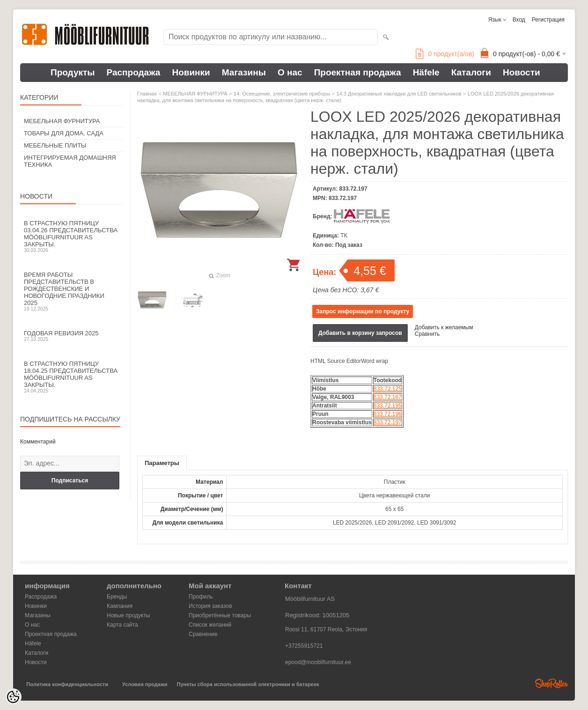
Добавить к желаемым (444, 327)
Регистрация (548, 20)
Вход (519, 20)
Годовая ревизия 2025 (72, 336)
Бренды (117, 597)
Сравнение (203, 634)
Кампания (120, 606)
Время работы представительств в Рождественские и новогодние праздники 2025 (72, 291)
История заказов (210, 606)
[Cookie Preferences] (13, 697)
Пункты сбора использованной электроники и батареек (248, 684)
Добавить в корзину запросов (360, 333)
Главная (147, 94)
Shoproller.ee (551, 683)
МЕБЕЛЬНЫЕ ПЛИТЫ (55, 145)
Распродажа (134, 72)
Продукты (73, 72)
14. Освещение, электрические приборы (282, 94)
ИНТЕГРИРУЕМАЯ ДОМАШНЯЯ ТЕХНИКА (70, 161)
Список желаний (210, 625)
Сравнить (427, 334)
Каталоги (471, 72)
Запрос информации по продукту (363, 311)
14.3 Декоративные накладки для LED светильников (399, 94)
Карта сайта (122, 625)
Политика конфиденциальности (67, 684)
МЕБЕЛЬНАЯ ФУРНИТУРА (62, 121)
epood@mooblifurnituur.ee (318, 662)
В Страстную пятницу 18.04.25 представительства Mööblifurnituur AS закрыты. (72, 377)
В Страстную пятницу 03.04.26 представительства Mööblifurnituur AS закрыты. (72, 236)
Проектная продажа (358, 72)
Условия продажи (145, 684)
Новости (522, 72)
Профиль (201, 597)
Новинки (191, 72)
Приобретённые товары (220, 615)
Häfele (426, 72)
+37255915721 (304, 646)
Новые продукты (128, 615)
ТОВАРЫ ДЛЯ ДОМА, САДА (64, 133)
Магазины (244, 72)
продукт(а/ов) (445, 54)
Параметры (162, 463)
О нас (290, 72)
